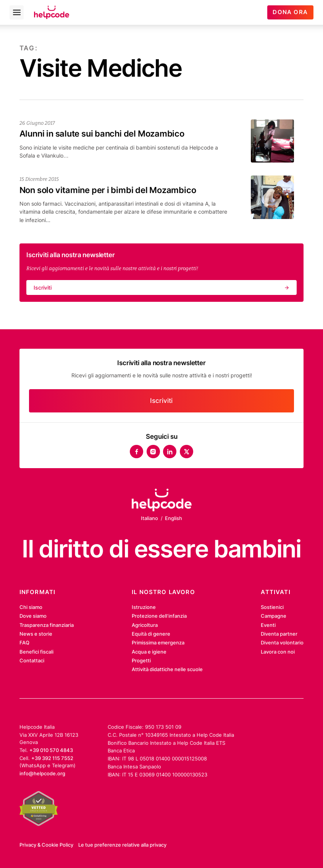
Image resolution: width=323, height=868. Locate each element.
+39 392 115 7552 (52, 758)
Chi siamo (31, 607)
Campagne (274, 616)
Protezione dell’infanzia (159, 616)
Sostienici (272, 607)
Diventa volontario (282, 643)
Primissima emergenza (158, 643)
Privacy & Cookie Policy (46, 845)
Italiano (149, 518)
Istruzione (144, 607)
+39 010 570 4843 (51, 750)
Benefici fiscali (36, 652)
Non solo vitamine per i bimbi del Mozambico (108, 190)
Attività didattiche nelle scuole (167, 669)
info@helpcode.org (42, 773)
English (174, 518)
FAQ (24, 643)
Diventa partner (279, 634)
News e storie (36, 634)
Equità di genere (151, 634)
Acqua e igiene (149, 652)
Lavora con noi (278, 652)
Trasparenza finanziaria (47, 625)
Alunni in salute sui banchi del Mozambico (102, 134)
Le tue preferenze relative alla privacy (122, 845)
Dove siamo (33, 616)
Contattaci (32, 660)
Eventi (268, 625)
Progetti (141, 660)
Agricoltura (145, 625)
